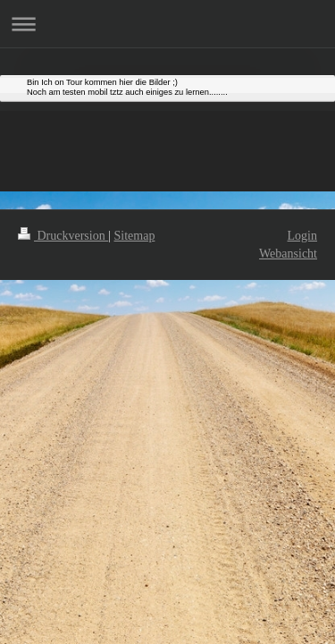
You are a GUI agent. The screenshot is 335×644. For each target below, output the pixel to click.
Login (302, 236)
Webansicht (288, 254)
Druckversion (63, 236)
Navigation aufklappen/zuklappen (167, 24)
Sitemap (135, 236)
